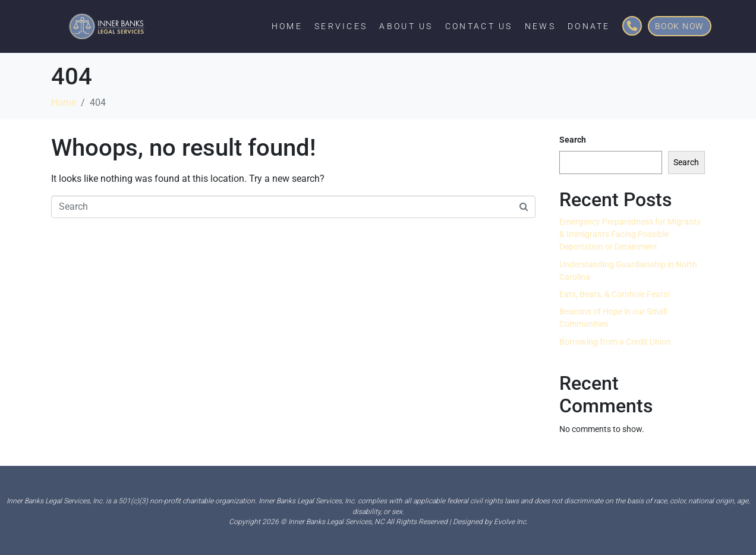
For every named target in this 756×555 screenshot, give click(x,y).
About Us (406, 26)
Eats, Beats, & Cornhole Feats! (615, 294)
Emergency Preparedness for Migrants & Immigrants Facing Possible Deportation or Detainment (630, 234)
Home (287, 26)
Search (573, 140)
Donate (589, 26)
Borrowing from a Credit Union (615, 342)
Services (341, 26)
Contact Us (479, 26)
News (540, 26)
